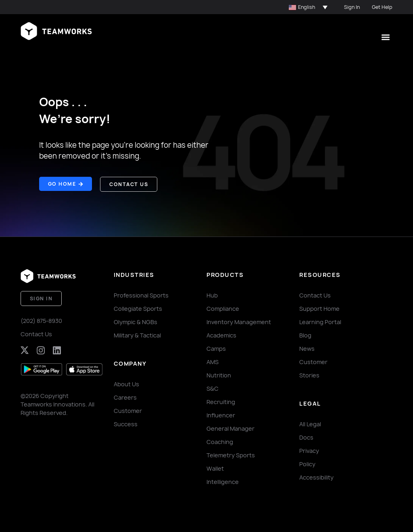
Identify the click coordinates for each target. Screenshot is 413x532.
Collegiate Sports (138, 308)
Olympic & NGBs (136, 322)
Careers (125, 397)
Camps (216, 348)
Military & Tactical (137, 335)
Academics (221, 335)
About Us (126, 384)
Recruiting (221, 401)
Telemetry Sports (231, 455)
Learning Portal (320, 322)
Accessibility (316, 477)
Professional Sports (141, 295)
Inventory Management (239, 322)
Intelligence (223, 481)
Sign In (352, 7)
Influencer (221, 415)
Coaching (220, 441)
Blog (305, 335)
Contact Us (36, 333)
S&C (213, 388)
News (307, 348)
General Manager (230, 428)
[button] (308, 7)
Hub (212, 295)
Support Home (319, 308)
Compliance (223, 308)
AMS (213, 361)
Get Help (382, 7)
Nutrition (219, 375)
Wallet (215, 468)
